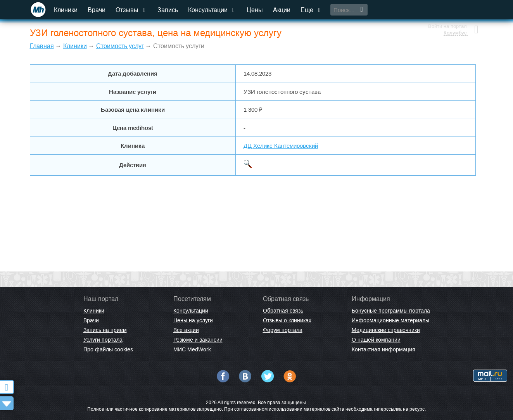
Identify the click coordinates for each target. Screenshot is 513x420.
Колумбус (455, 14)
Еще (312, 10)
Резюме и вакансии (198, 340)
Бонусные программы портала (391, 311)
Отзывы (132, 10)
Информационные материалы (390, 320)
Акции (282, 10)
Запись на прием (105, 330)
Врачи (97, 10)
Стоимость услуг (120, 46)
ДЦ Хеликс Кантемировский (281, 146)
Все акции (186, 330)
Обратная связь (283, 311)
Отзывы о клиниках (287, 320)
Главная (42, 46)
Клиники (66, 10)
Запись (168, 10)
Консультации (213, 10)
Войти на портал (447, 7)
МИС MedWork (192, 349)
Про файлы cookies (108, 349)
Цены (255, 10)
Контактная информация (383, 349)
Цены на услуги (193, 320)
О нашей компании (376, 340)
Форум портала (283, 330)
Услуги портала (103, 340)
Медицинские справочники (386, 330)
